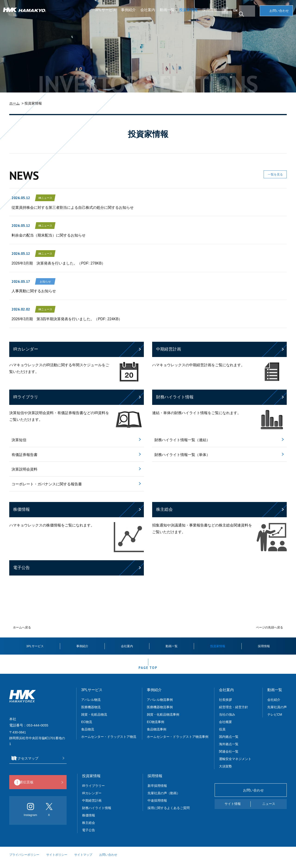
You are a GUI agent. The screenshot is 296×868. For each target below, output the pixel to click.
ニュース (269, 809)
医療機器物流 (91, 712)
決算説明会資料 (25, 469)
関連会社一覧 (229, 757)
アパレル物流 (91, 705)
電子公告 (22, 568)
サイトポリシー (57, 860)
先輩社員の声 (277, 712)
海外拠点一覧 (229, 749)
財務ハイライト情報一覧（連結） (182, 440)
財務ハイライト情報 (175, 397)
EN (237, 13)
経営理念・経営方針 (234, 712)
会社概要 (225, 727)
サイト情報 (233, 809)
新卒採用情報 (157, 791)
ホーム (14, 103)
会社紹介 (274, 705)
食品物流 (88, 735)
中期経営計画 (169, 349)
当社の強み (227, 720)
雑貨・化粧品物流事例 (163, 720)
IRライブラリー (93, 791)
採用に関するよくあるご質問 (169, 813)
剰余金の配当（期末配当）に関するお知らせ (49, 235)
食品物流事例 (157, 735)
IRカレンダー (26, 349)
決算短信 (19, 440)
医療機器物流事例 (160, 712)
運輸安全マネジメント (235, 764)
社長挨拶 (225, 705)
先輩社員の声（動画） (164, 798)
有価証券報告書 (25, 455)
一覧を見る (269, 176)
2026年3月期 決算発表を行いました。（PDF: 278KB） (58, 263)
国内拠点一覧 (229, 742)
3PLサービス (108, 13)
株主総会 (164, 509)
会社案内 (150, 13)
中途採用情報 (157, 806)
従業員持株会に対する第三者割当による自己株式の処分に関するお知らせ (73, 208)
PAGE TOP (148, 671)
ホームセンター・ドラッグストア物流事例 (178, 742)
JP (227, 13)
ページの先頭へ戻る (270, 627)
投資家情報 (190, 13)
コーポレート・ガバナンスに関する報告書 (47, 484)
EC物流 (87, 727)
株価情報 (22, 509)
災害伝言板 (37, 788)
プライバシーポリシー (24, 860)
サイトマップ (83, 860)
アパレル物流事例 (160, 705)
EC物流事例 (156, 727)
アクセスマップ (37, 764)
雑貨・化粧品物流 (94, 720)
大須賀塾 (225, 772)
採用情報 (212, 13)
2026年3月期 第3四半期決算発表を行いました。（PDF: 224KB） (67, 319)
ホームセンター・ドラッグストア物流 (109, 742)
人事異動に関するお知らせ (34, 291)
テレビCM (275, 720)
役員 (222, 735)
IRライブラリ (26, 397)
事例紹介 (130, 13)
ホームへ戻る (22, 627)
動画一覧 (169, 13)
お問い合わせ (277, 13)
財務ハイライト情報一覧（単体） (182, 455)
